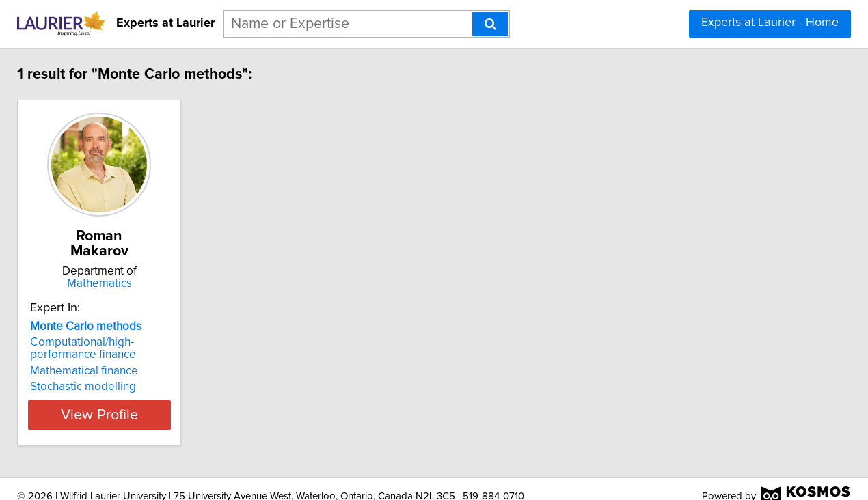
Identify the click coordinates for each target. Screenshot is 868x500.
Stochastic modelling (90, 372)
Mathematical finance (91, 356)
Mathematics (123, 268)
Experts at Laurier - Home (770, 23)
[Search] (490, 24)
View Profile (123, 400)
